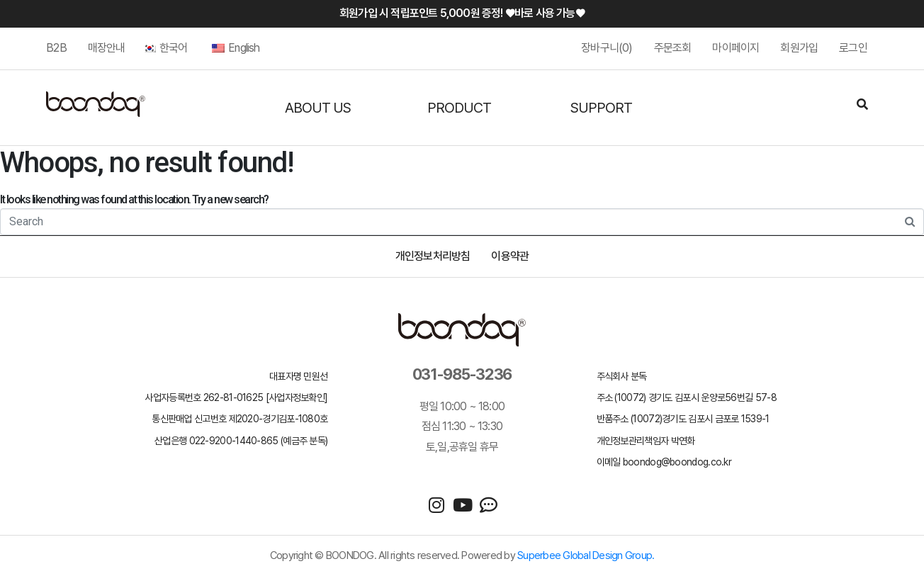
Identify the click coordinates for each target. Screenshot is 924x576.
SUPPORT (601, 108)
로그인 (853, 48)
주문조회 (673, 48)
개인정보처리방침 (433, 256)
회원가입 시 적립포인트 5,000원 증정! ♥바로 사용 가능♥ (462, 13)
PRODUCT (459, 108)
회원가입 (799, 48)
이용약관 (510, 256)
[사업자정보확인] (297, 397)
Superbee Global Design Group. (586, 555)
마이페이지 (736, 48)
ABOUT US (318, 108)
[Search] (862, 106)
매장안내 (107, 48)
